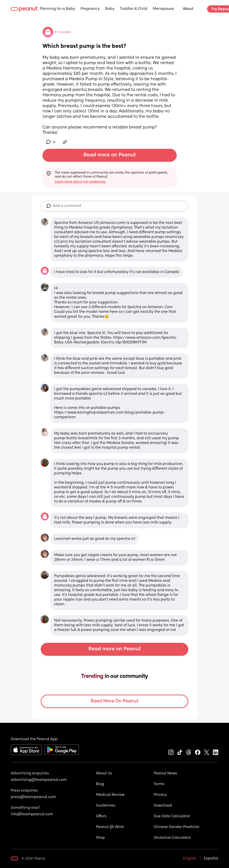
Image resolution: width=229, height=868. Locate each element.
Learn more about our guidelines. (80, 182)
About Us (104, 773)
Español (211, 859)
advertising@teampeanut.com (39, 780)
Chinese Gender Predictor (177, 827)
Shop (100, 838)
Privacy (160, 795)
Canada (65, 32)
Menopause (163, 9)
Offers (101, 816)
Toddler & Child (134, 9)
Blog (100, 784)
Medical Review (110, 795)
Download (163, 806)
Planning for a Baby (57, 9)
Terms (159, 784)
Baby (110, 9)
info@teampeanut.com (32, 814)
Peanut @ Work (110, 827)
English (190, 859)
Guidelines (106, 806)
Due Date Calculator (172, 816)
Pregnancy (90, 9)
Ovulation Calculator (172, 838)
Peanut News (165, 773)
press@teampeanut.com (33, 797)
